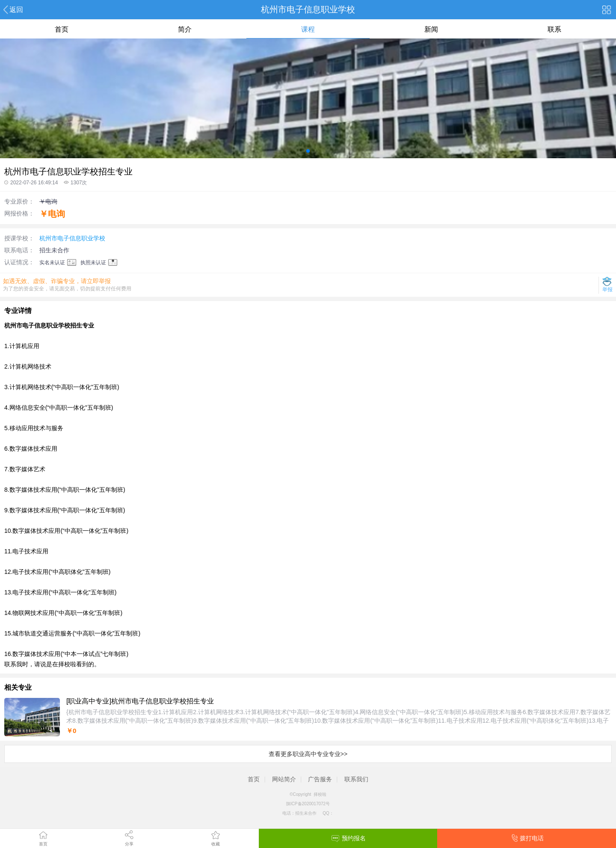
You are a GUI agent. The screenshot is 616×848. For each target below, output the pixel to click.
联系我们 (356, 779)
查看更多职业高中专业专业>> (308, 754)
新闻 (431, 29)
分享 (129, 844)
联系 (554, 29)
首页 (43, 844)
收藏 (216, 844)
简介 (185, 29)
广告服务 (320, 779)
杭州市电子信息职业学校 (72, 238)
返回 (16, 10)
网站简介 (284, 779)
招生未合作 (54, 250)
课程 (308, 29)
